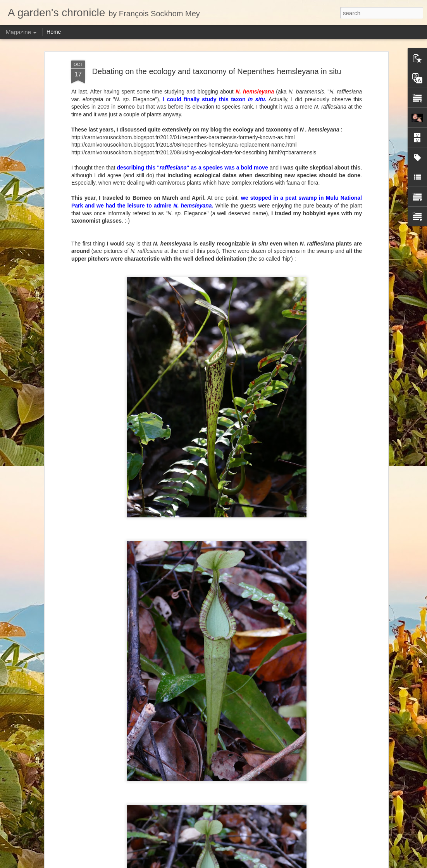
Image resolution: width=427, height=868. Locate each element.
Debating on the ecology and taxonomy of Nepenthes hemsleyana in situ (217, 71)
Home (54, 32)
